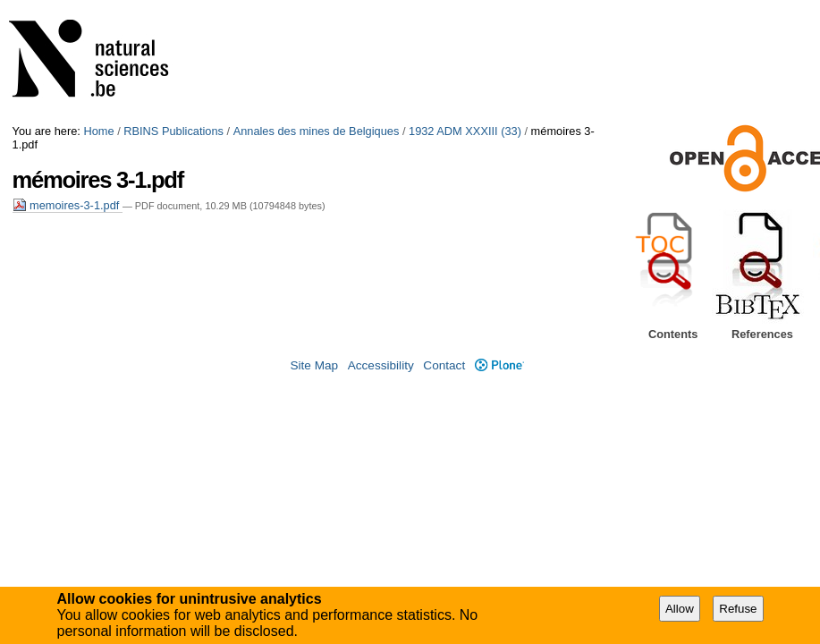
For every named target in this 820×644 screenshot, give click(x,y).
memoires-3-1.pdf (68, 205)
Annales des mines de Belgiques (317, 131)
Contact (444, 365)
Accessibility (381, 365)
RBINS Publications (173, 131)
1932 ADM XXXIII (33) (465, 131)
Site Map (314, 365)
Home (98, 131)
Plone (499, 365)
